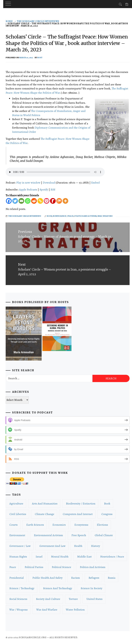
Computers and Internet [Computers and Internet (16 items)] (78, 514)
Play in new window (28, 183)
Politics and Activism (86, 216)
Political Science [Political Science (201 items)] (61, 567)
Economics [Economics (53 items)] (59, 525)
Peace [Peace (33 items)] (13, 567)
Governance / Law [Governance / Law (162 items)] (20, 546)
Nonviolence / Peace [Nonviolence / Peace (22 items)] (112, 557)
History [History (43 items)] (96, 546)
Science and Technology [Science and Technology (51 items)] (58, 588)
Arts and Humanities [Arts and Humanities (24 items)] (45, 503)
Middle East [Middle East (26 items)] (84, 557)
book (49, 216)
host (40, 58)
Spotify (44, 189)
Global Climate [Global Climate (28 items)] (104, 535)
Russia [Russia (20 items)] (112, 578)
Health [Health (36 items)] (78, 546)
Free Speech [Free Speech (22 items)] (79, 535)
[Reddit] (34, 201)
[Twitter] (15, 201)
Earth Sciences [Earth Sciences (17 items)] (35, 525)
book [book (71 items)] (107, 503)
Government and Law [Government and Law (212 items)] (52, 546)
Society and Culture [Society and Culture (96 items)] (48, 599)
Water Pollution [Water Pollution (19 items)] (75, 610)
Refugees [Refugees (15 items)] (94, 578)
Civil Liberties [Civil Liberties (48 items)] (18, 514)
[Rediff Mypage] (53, 201)
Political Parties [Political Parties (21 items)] (34, 567)
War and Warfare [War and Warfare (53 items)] (47, 610)
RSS (53, 189)
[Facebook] (9, 201)
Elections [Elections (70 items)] (102, 525)
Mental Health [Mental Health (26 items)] (60, 557)
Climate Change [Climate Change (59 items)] (45, 514)
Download (49, 183)
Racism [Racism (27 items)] (76, 578)
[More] (65, 201)
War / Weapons (105, 216)
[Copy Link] (40, 201)
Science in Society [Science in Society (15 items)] (91, 588)
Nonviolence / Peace (63, 216)
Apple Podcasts (28, 189)
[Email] (21, 201)
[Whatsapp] (28, 201)
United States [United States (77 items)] (94, 599)
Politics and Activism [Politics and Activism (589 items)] (93, 567)
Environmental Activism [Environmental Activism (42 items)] (48, 535)
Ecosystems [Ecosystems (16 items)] (81, 525)
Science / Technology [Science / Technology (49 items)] (22, 588)
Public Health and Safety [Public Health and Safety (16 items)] (48, 578)
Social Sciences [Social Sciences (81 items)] (18, 599)
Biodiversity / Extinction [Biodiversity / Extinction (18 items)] (81, 503)
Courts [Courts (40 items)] (13, 525)
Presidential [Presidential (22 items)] (17, 578)
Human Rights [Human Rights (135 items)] (18, 557)
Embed (95, 183)
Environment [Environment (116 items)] (17, 535)
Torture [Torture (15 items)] (73, 599)
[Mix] (59, 201)
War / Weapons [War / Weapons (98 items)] (18, 610)
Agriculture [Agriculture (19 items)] (16, 503)
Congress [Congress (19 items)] (107, 514)
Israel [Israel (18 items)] (39, 557)
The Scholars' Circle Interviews (25, 216)
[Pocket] (47, 201)
